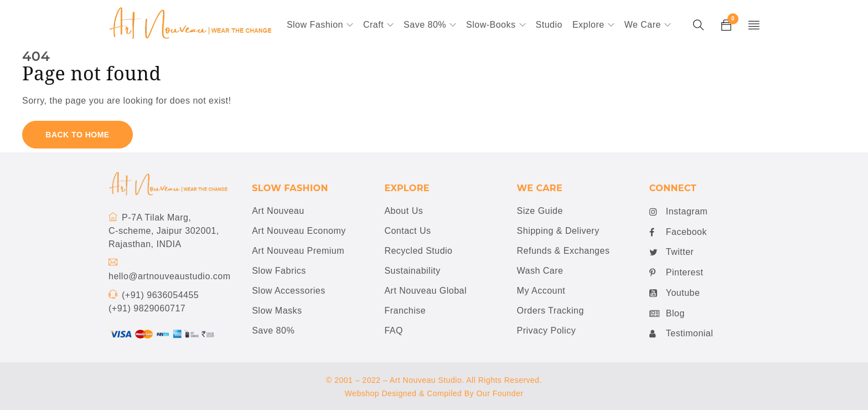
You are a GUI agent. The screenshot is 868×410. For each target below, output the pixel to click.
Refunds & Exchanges (564, 251)
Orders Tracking (551, 311)
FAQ (394, 330)
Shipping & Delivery (558, 231)
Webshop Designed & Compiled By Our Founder (434, 393)
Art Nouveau (278, 211)
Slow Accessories (289, 291)
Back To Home (77, 135)
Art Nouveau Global (425, 291)
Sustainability (412, 271)
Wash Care (540, 271)
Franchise (405, 311)
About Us (404, 211)
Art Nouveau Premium (298, 251)
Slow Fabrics (279, 271)
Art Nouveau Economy (299, 231)
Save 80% (273, 330)
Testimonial (681, 334)
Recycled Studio (418, 251)
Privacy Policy (547, 330)
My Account (541, 291)
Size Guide (540, 211)
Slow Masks (277, 311)
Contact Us (407, 231)
